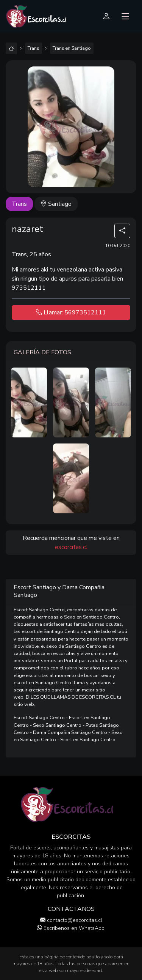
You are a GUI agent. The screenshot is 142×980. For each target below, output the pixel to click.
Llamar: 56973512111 (71, 312)
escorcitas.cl (71, 547)
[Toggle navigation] (126, 17)
